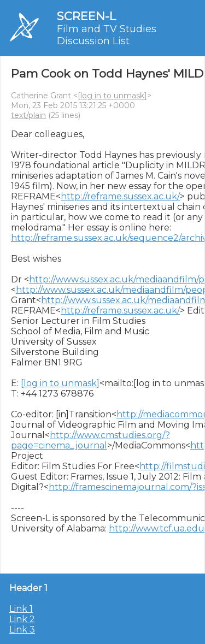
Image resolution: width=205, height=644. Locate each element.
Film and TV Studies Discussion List (107, 35)
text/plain (28, 115)
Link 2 (22, 619)
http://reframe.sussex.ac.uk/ (120, 196)
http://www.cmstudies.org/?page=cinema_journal (90, 440)
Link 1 (21, 609)
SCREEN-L (86, 16)
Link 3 (22, 630)
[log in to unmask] (112, 96)
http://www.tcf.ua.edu (157, 528)
